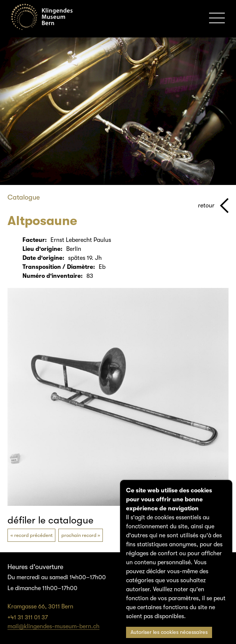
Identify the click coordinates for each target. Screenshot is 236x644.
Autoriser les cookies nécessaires (169, 632)
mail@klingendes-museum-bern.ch (53, 626)
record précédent (33, 535)
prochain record (79, 535)
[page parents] (213, 206)
